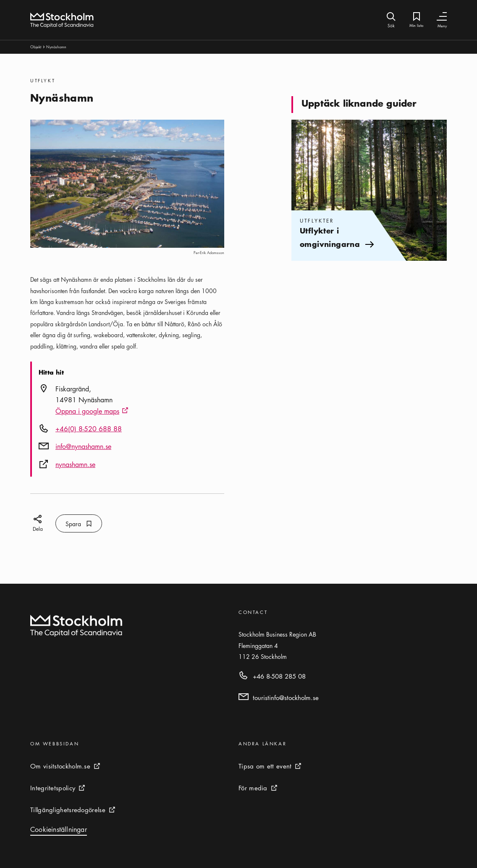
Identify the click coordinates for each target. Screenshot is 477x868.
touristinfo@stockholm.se (286, 698)
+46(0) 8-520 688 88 (89, 429)
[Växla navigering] (442, 17)
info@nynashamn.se (83, 446)
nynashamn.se (75, 464)
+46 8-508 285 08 (279, 676)
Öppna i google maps (92, 412)
